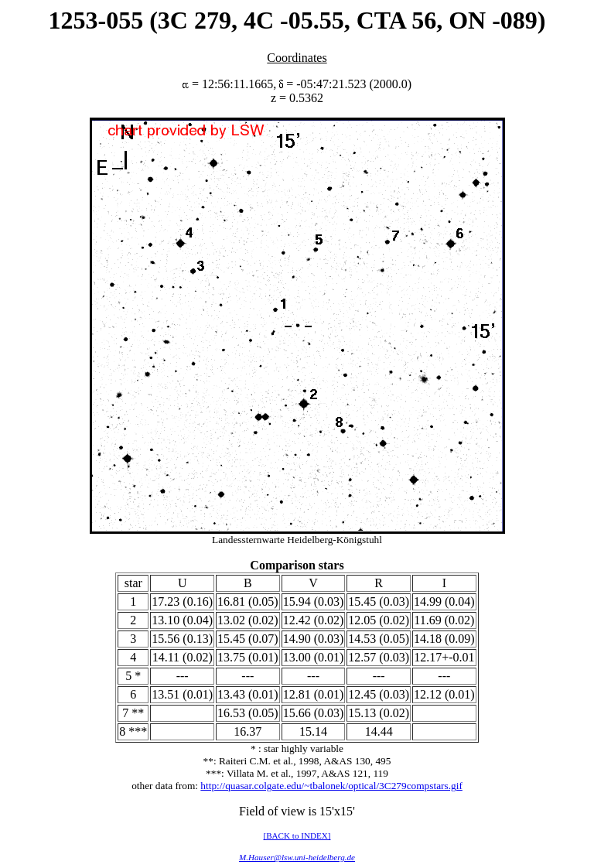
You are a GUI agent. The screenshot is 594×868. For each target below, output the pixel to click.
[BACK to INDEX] (297, 836)
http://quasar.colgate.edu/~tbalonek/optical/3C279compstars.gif (331, 786)
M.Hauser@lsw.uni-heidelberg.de (297, 857)
